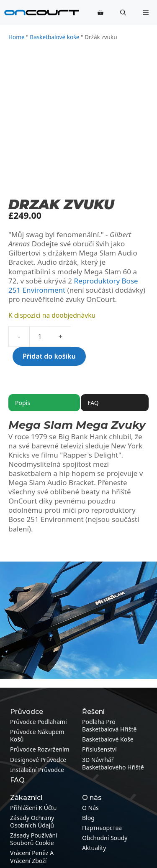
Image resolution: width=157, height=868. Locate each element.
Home (17, 37)
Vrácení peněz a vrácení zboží (32, 857)
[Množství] (40, 337)
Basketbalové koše (54, 37)
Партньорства (102, 828)
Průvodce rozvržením (40, 749)
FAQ (17, 780)
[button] (123, 13)
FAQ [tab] (93, 403)
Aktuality (94, 848)
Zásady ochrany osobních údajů (32, 821)
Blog (88, 818)
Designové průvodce (38, 760)
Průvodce (27, 712)
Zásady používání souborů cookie (34, 839)
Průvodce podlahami (39, 722)
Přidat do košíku (49, 356)
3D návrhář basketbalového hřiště (113, 763)
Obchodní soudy (105, 838)
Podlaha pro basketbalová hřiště (109, 725)
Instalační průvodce (37, 770)
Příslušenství (99, 749)
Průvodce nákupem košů (37, 735)
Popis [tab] (23, 403)
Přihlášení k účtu (33, 808)
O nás (90, 808)
